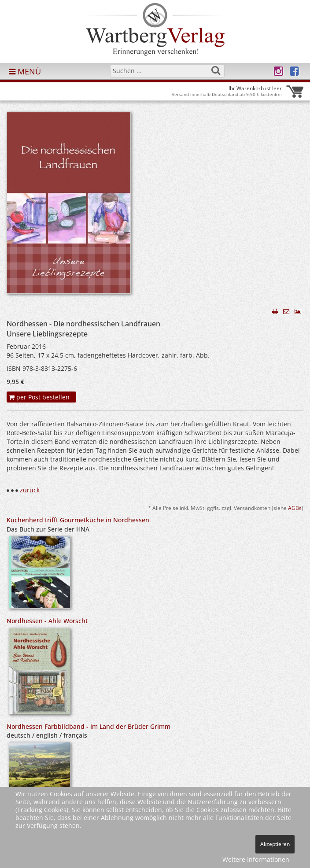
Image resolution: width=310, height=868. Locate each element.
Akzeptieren (275, 844)
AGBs (295, 508)
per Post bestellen (39, 397)
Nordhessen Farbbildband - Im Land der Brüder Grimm (89, 726)
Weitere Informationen (256, 859)
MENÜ (25, 71)
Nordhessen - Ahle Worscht (47, 621)
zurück (30, 490)
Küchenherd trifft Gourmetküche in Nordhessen (78, 520)
